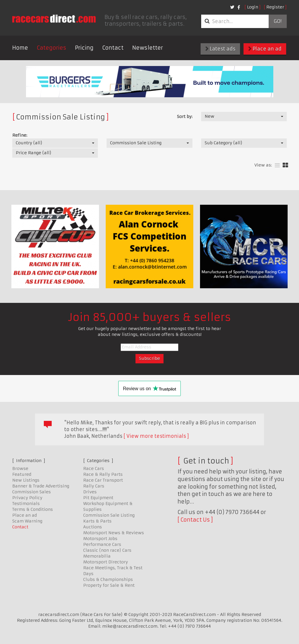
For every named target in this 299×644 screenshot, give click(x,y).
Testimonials (26, 504)
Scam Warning (27, 521)
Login (253, 7)
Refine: (20, 135)
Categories (52, 48)
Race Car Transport (103, 480)
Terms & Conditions (33, 509)
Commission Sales (32, 492)
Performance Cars (102, 544)
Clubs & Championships (108, 579)
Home (20, 48)
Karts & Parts (97, 521)
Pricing (84, 48)
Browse (20, 468)
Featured (22, 474)
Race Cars (94, 468)
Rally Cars (94, 486)
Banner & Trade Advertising (41, 486)
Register (275, 7)
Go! (278, 21)
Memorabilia (97, 556)
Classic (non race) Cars (107, 550)
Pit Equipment (98, 498)
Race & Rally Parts (103, 474)
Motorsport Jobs (100, 539)
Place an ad (265, 49)
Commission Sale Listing (109, 515)
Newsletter (148, 48)
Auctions (93, 527)
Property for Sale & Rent (109, 585)
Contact (113, 48)
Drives (90, 492)
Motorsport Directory (106, 562)
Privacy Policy (27, 498)
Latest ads (220, 49)
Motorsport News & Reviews (114, 533)
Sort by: (185, 117)
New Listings (26, 480)
